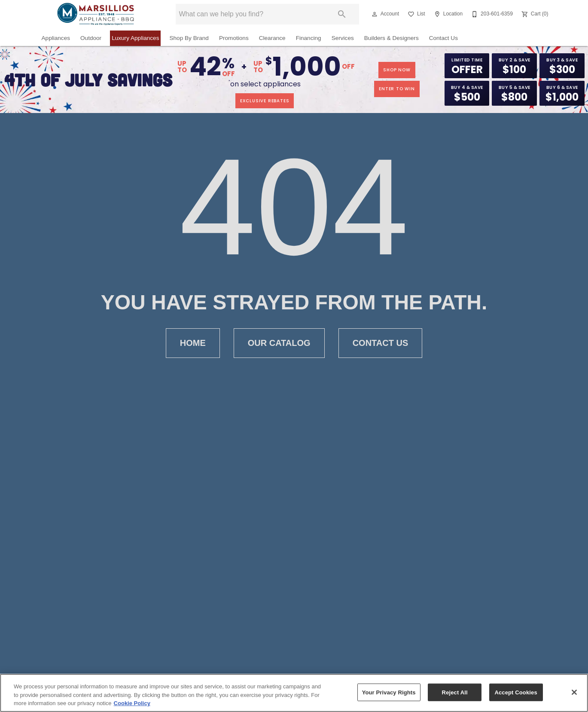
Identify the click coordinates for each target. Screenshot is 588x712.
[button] (375, 14)
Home (193, 343)
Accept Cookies (516, 692)
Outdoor (91, 38)
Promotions (234, 38)
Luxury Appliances (135, 38)
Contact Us (443, 38)
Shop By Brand (189, 38)
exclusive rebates (265, 101)
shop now (397, 70)
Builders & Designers (391, 38)
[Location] (447, 14)
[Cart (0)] (534, 14)
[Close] (574, 692)
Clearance (272, 38)
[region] (294, 693)
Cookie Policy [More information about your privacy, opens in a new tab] (132, 703)
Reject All (455, 692)
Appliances (56, 38)
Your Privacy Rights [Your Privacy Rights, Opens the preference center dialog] (389, 692)
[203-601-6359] (491, 14)
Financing (309, 38)
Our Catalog (279, 343)
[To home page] (96, 14)
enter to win (397, 89)
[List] (416, 14)
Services (343, 38)
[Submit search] (342, 14)
